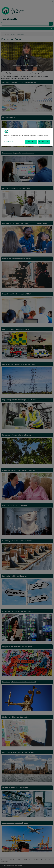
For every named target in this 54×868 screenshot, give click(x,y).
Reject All (31, 142)
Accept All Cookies (44, 142)
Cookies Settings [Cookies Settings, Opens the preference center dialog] (8, 142)
